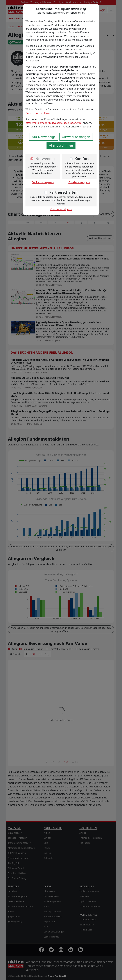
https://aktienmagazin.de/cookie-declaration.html (54, 123)
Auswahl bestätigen (76, 137)
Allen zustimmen (61, 145)
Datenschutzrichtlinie (38, 113)
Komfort (82, 159)
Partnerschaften (63, 192)
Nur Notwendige (44, 137)
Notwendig (45, 159)
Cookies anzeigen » (43, 182)
